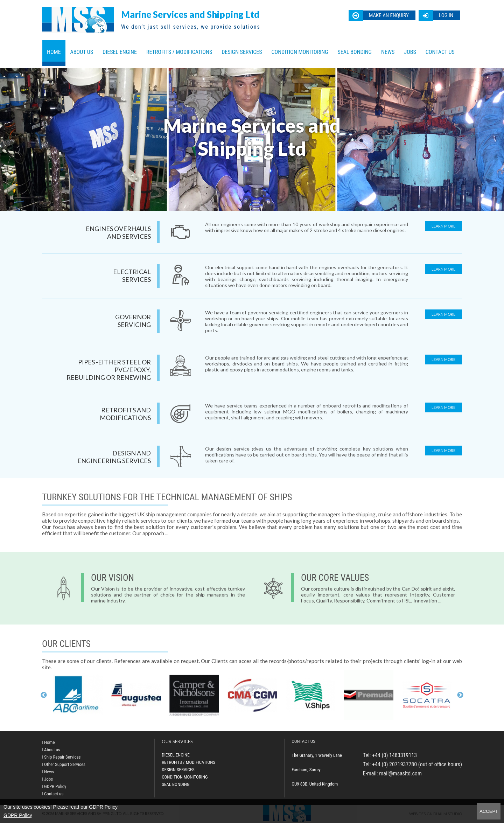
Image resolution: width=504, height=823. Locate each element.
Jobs (410, 52)
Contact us (440, 52)
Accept (489, 811)
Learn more (443, 226)
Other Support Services (65, 764)
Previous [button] (44, 695)
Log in (446, 15)
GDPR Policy (18, 815)
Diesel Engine (120, 52)
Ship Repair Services (62, 757)
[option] (78, 695)
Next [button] (460, 695)
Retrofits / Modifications (179, 52)
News (388, 52)
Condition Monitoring (300, 52)
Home (54, 52)
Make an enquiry (389, 15)
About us (82, 52)
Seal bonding (355, 52)
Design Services (242, 52)
